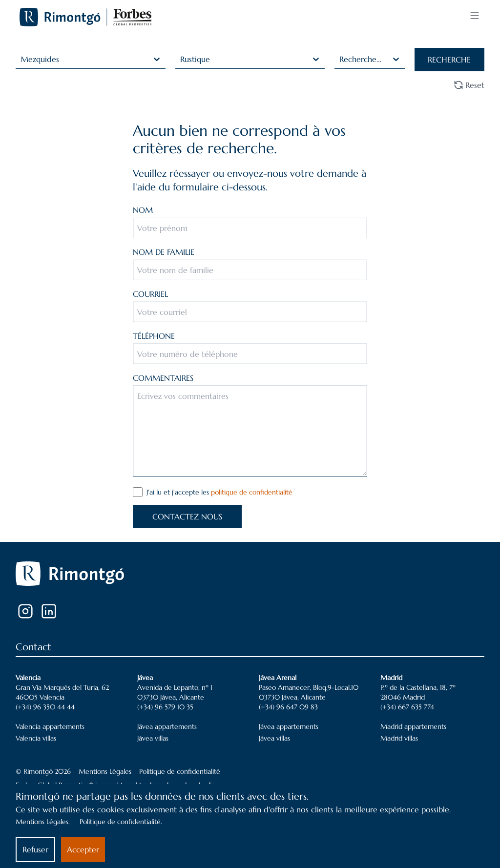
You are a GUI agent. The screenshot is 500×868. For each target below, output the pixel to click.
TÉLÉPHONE (154, 336)
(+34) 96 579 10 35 (165, 707)
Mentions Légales (105, 771)
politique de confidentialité (252, 492)
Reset (469, 85)
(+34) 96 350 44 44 (45, 707)
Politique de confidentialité (180, 771)
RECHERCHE (449, 60)
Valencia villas (36, 738)
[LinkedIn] (49, 611)
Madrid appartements (413, 726)
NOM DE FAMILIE (164, 252)
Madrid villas (399, 738)
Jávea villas (153, 738)
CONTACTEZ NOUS (187, 517)
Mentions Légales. (43, 822)
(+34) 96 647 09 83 (288, 707)
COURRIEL (150, 294)
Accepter (83, 849)
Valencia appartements (50, 726)
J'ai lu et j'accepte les (219, 492)
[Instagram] (25, 611)
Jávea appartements (167, 726)
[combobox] (22, 59)
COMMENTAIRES (163, 378)
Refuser (35, 849)
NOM (143, 210)
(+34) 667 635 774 (407, 707)
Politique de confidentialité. (121, 822)
